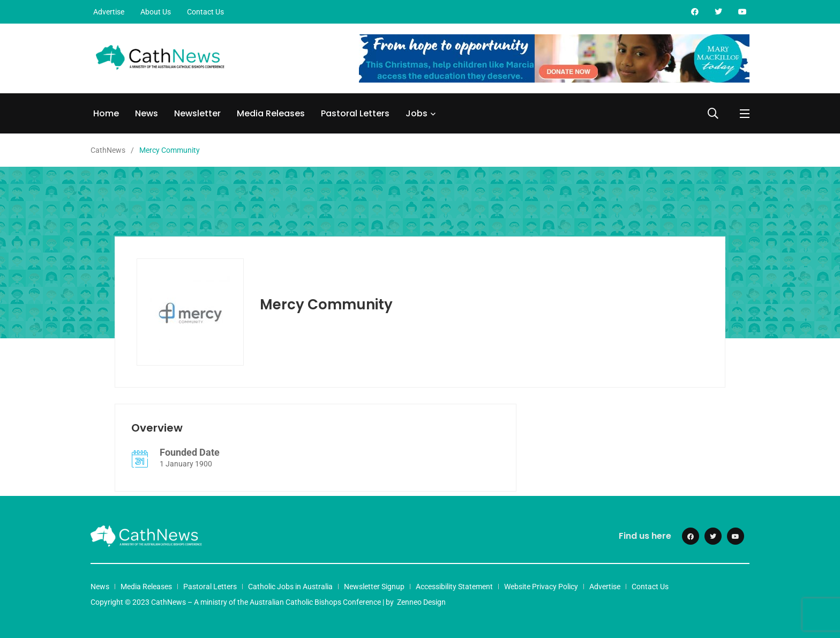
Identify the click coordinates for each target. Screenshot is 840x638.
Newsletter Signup (374, 587)
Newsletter (197, 113)
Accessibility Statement (454, 587)
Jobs (417, 113)
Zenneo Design (421, 602)
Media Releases (271, 113)
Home (106, 113)
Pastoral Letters (355, 113)
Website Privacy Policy (541, 587)
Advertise (109, 12)
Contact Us (205, 12)
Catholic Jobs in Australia (290, 587)
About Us (156, 12)
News (147, 113)
